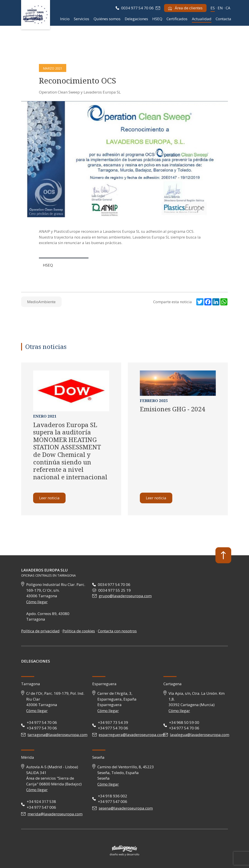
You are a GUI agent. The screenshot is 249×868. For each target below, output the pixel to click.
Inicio (65, 19)
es (213, 8)
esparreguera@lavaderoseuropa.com (132, 735)
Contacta (223, 19)
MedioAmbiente (41, 302)
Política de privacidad (40, 631)
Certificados (177, 19)
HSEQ (157, 19)
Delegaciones (136, 19)
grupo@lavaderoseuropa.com (125, 596)
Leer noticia (49, 498)
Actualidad (202, 19)
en (220, 8)
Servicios (81, 19)
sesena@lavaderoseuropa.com (126, 808)
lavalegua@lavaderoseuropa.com (200, 735)
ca (228, 8)
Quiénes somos (107, 19)
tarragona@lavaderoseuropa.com (57, 735)
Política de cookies (79, 631)
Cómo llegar (37, 602)
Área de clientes (185, 8)
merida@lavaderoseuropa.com (55, 814)
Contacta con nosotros (117, 631)
